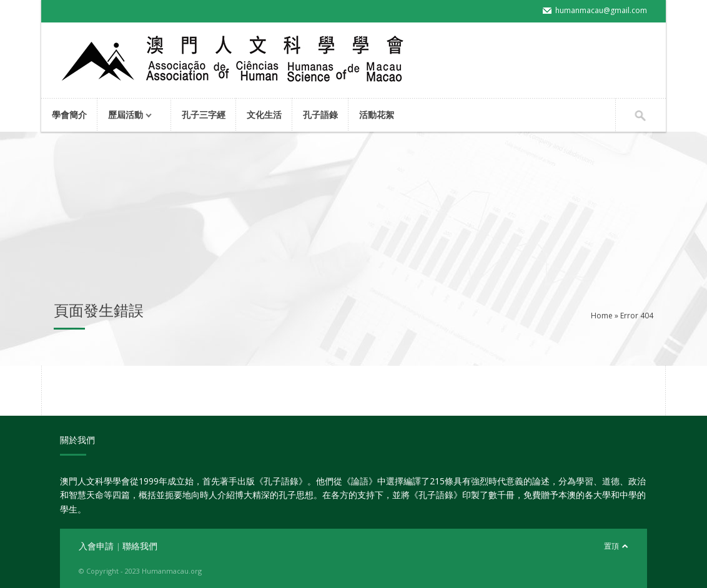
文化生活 (264, 115)
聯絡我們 (140, 546)
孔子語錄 (320, 115)
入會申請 (97, 546)
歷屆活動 (128, 116)
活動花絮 (377, 115)
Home (602, 316)
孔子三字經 (204, 115)
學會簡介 (69, 115)
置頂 (611, 546)
